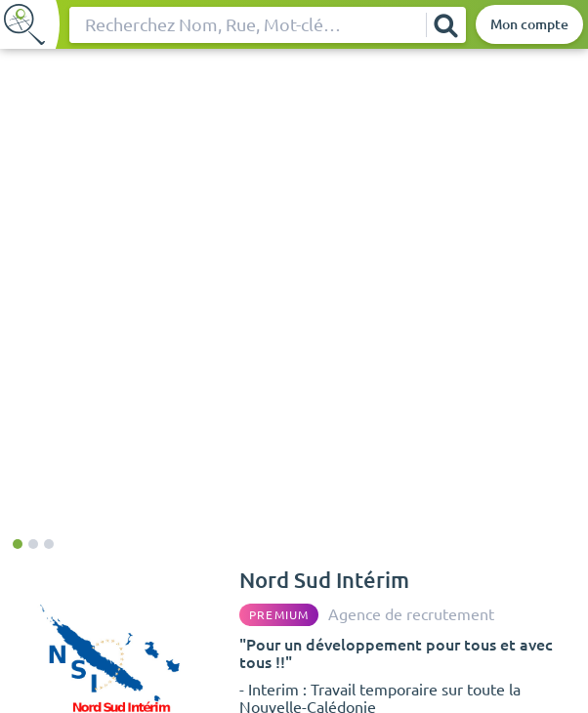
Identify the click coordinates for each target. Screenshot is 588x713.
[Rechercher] (445, 25)
